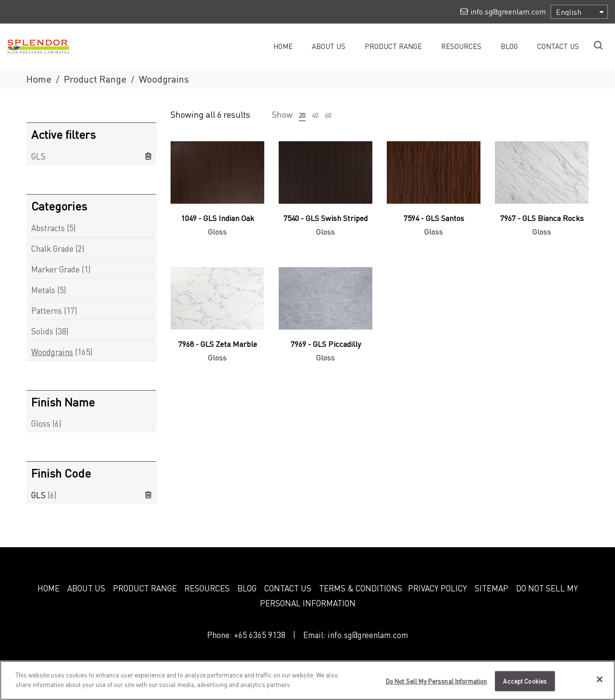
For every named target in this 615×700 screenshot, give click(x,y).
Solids (42, 331)
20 (302, 115)
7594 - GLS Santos (434, 218)
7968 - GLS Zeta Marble (218, 344)
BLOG (247, 588)
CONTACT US (288, 588)
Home (39, 79)
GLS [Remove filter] (38, 156)
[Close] (600, 684)
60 (328, 115)
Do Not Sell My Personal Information (437, 686)
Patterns (47, 310)
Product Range (95, 79)
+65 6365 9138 (260, 635)
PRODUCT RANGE (145, 588)
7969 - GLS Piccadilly (326, 344)
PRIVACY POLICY (437, 588)
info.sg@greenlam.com (368, 635)
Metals (43, 290)
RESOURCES (207, 588)
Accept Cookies (525, 686)
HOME (49, 588)
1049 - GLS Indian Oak (218, 218)
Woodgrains (52, 352)
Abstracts (48, 228)
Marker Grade (55, 269)
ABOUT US (86, 588)
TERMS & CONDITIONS (361, 588)
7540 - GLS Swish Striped (326, 218)
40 (315, 115)
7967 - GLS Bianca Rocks (542, 218)
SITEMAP (492, 588)
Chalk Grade (52, 248)
